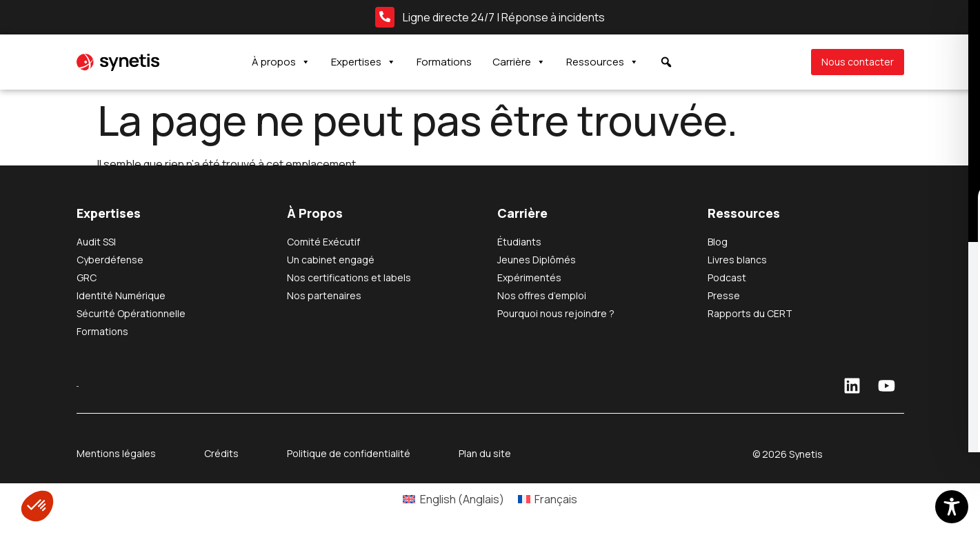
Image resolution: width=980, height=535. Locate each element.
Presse (724, 295)
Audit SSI (96, 242)
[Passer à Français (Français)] (548, 499)
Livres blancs (737, 260)
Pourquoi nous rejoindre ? (556, 313)
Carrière (519, 62)
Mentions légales (116, 453)
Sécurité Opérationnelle (131, 313)
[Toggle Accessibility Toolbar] (952, 507)
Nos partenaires (324, 295)
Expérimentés (529, 277)
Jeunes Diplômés (537, 260)
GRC (87, 277)
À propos (281, 62)
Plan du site (485, 453)
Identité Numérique (121, 295)
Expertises (363, 62)
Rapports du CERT (750, 313)
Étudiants (519, 242)
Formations (444, 62)
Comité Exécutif (323, 242)
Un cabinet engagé (331, 260)
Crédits (221, 453)
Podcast (727, 277)
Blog (718, 242)
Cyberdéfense (110, 260)
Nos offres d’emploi (542, 295)
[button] (37, 506)
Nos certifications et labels (349, 277)
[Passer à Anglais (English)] (453, 499)
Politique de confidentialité (349, 453)
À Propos (315, 213)
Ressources (602, 62)
